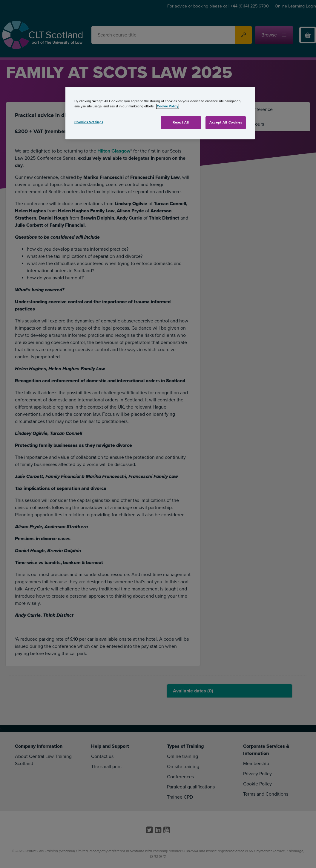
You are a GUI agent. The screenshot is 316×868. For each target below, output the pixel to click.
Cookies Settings (89, 122)
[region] (160, 113)
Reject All (181, 122)
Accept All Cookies (226, 122)
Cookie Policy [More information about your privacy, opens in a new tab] (168, 106)
